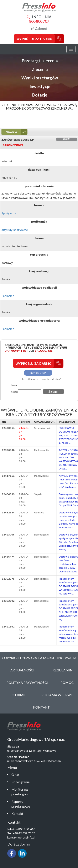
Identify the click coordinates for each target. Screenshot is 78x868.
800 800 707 (39, 21)
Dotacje (40, 95)
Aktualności (22, 670)
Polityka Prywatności (27, 682)
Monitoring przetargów (20, 792)
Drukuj (67, 139)
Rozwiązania (20, 782)
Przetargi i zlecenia (40, 61)
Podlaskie (8, 296)
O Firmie (19, 695)
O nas (15, 774)
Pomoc (67, 682)
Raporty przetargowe (21, 804)
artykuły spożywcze (15, 230)
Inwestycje (40, 86)
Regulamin (63, 670)
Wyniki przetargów (40, 78)
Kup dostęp (38, 373)
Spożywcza (9, 213)
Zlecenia (40, 69)
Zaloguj (39, 28)
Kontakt (17, 813)
